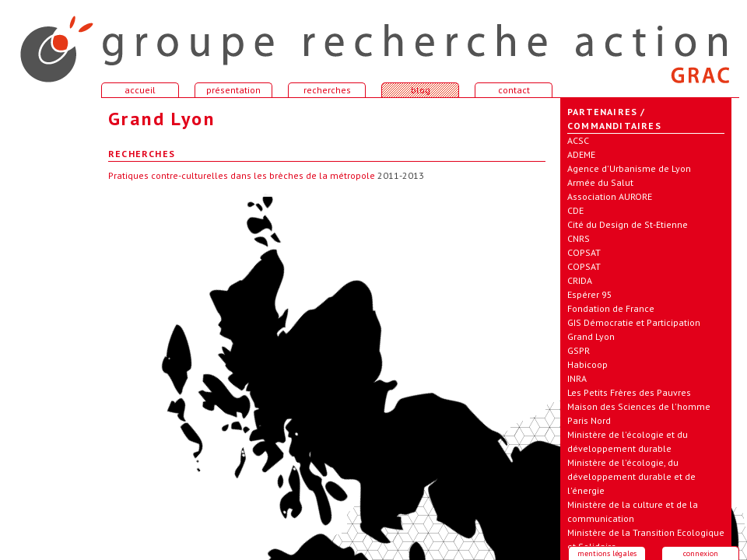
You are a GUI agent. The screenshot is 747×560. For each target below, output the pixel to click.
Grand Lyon (591, 336)
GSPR (579, 350)
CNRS (579, 238)
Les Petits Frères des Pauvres (629, 392)
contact (514, 90)
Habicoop (587, 364)
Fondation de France (611, 308)
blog (421, 90)
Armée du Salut (600, 182)
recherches (327, 90)
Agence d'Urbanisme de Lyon (629, 168)
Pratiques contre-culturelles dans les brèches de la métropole (242, 175)
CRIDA (580, 280)
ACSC (578, 140)
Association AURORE (610, 196)
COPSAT (584, 252)
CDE (575, 210)
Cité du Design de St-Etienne (628, 224)
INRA (577, 378)
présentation (233, 90)
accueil (47, 42)
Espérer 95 (590, 294)
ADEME (581, 154)
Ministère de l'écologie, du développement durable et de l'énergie (631, 476)
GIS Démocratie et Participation (634, 322)
